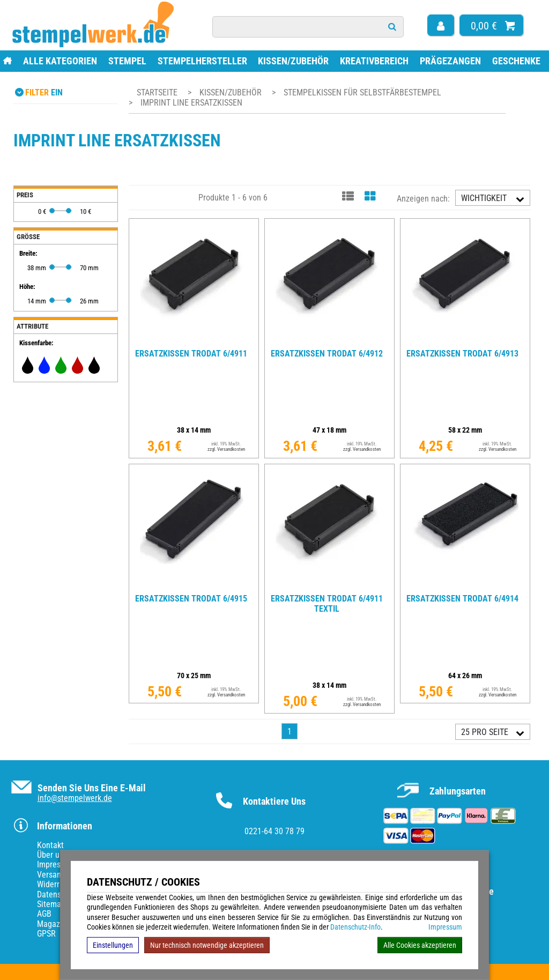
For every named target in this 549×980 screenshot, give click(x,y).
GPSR (46, 934)
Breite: (28, 253)
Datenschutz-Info (355, 927)
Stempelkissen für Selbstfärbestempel (362, 92)
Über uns (52, 855)
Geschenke (516, 61)
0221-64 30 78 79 (274, 831)
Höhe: (27, 287)
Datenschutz (58, 894)
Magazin (52, 924)
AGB (44, 914)
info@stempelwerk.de (75, 798)
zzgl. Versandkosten (226, 449)
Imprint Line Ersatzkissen (191, 103)
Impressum (445, 927)
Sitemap (51, 904)
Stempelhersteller (202, 61)
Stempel (127, 61)
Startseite (157, 92)
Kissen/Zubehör (293, 61)
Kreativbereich (374, 61)
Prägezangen (450, 61)
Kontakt (50, 845)
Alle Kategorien (60, 61)
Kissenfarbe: (36, 343)
